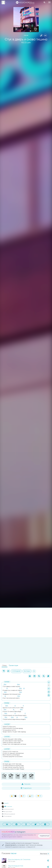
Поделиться (26, 788)
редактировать (11, 845)
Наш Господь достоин (16, 866)
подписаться (45, 836)
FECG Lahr (26, 43)
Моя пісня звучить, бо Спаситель (19, 860)
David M (5, 803)
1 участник (8, 806)
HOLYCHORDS (8, 832)
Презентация (13, 666)
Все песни (45, 854)
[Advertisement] (26, 623)
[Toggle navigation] (49, 2)
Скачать (26, 784)
